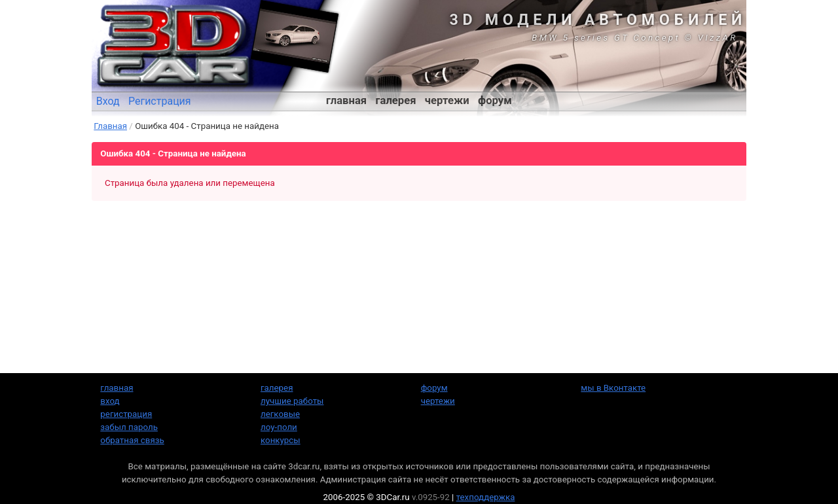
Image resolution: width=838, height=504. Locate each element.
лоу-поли (279, 427)
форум (495, 100)
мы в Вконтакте (613, 388)
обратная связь (132, 440)
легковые (280, 414)
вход (110, 401)
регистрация (126, 414)
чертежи (447, 100)
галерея (396, 100)
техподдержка (486, 497)
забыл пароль (129, 427)
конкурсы (281, 440)
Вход (108, 101)
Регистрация (160, 101)
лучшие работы (292, 401)
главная (346, 100)
